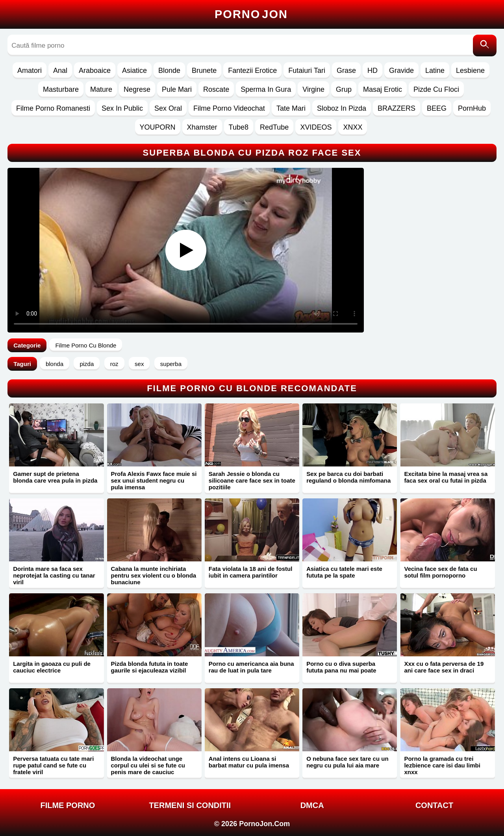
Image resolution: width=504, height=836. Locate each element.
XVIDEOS (316, 127)
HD (372, 71)
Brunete (204, 71)
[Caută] (485, 46)
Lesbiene (470, 71)
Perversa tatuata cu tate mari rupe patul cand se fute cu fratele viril (53, 765)
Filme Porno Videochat (229, 108)
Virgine (313, 89)
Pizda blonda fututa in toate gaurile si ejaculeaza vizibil (150, 667)
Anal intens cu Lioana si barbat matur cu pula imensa (249, 762)
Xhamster (202, 127)
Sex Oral (168, 108)
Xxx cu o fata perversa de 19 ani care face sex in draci (444, 667)
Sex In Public (122, 108)
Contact (434, 805)
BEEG (437, 108)
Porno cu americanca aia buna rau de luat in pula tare (251, 667)
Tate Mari (291, 108)
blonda (55, 364)
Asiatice (134, 71)
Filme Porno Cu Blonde (86, 345)
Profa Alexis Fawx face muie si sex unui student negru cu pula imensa (154, 480)
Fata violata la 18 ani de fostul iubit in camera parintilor (251, 572)
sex (139, 364)
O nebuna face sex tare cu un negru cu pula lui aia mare (347, 762)
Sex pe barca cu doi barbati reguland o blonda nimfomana (348, 477)
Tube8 (239, 127)
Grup (344, 89)
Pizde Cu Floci (436, 89)
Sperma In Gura (266, 89)
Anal (60, 71)
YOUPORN (158, 127)
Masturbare (61, 89)
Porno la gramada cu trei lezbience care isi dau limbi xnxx (442, 765)
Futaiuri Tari (307, 71)
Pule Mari (177, 89)
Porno (251, 14)
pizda (87, 364)
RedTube (274, 127)
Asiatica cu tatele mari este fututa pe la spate (344, 572)
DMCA (312, 805)
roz (114, 364)
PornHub (472, 108)
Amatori (30, 71)
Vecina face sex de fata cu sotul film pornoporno (440, 572)
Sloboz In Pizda (342, 108)
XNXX (353, 127)
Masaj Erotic (383, 89)
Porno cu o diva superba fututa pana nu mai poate (341, 667)
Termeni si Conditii (190, 805)
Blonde (169, 71)
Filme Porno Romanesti (53, 108)
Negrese (137, 89)
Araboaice (95, 71)
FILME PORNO (68, 805)
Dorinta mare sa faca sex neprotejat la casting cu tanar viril (54, 575)
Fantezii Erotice (252, 71)
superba (171, 364)
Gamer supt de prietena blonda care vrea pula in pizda (55, 477)
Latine (435, 71)
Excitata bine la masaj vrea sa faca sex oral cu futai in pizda (446, 477)
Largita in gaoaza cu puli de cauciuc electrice (52, 667)
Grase (346, 71)
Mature (101, 89)
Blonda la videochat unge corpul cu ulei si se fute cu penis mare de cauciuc (148, 765)
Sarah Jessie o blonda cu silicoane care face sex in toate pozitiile (252, 480)
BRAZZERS (397, 108)
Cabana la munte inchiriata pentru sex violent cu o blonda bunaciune (154, 575)
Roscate (216, 89)
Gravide (401, 71)
